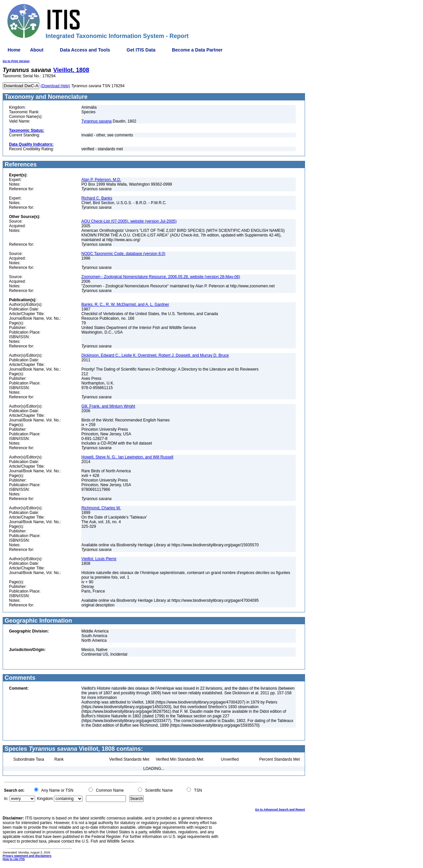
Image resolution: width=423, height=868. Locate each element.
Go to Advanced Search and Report (280, 810)
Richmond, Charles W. (101, 508)
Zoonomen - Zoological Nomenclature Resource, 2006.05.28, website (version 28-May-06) (161, 277)
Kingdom (45, 799)
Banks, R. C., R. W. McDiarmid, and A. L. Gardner (125, 305)
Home (14, 50)
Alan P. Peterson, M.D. (101, 180)
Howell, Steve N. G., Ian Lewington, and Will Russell (127, 457)
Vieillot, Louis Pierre (99, 559)
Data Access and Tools (85, 50)
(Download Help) (55, 86)
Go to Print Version (16, 61)
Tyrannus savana (96, 121)
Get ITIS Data (141, 50)
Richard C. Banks (97, 198)
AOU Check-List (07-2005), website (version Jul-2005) (129, 221)
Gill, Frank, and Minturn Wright (108, 406)
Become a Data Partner (197, 50)
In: (6, 799)
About (37, 50)
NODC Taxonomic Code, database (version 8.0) (123, 254)
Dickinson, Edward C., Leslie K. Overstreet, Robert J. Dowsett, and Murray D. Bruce (155, 355)
